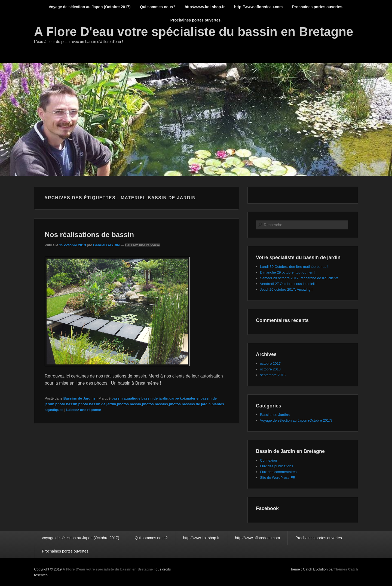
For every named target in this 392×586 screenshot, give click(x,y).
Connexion (268, 460)
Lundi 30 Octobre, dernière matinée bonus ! (294, 267)
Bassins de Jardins (80, 398)
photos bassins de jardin (190, 404)
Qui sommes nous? (158, 7)
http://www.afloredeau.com (258, 7)
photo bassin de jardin (97, 404)
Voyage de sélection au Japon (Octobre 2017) (90, 7)
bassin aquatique (126, 398)
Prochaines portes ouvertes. (318, 7)
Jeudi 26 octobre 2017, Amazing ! (286, 289)
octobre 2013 (270, 369)
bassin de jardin (155, 398)
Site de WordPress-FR (278, 478)
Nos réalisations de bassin (89, 235)
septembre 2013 (273, 375)
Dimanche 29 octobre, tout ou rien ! (288, 272)
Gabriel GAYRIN (106, 245)
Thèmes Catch (346, 569)
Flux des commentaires (278, 472)
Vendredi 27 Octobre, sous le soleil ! (288, 284)
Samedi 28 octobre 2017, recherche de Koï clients (299, 278)
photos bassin (129, 404)
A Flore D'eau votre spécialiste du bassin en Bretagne (194, 32)
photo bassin (66, 404)
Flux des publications (276, 466)
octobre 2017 (270, 363)
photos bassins (155, 404)
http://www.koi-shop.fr (205, 7)
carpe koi (177, 398)
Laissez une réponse (143, 245)
